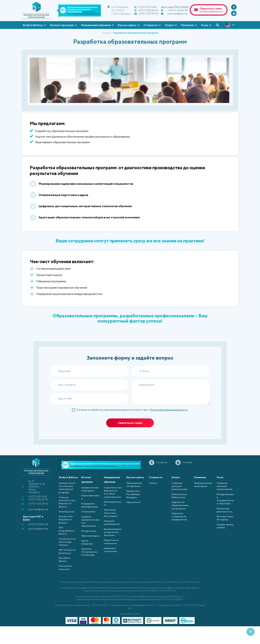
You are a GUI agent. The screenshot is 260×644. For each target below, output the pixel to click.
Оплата (153, 483)
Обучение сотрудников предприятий (179, 517)
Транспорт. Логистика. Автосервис (111, 513)
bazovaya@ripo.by (178, 14)
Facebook (162, 462)
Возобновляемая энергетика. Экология (113, 532)
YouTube (187, 462)
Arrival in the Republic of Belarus (66, 520)
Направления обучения (96, 25)
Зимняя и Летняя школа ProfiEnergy (89, 552)
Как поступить (127, 25)
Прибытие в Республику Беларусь (133, 494)
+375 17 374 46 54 (178, 10)
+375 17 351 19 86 (147, 7)
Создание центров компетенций (179, 486)
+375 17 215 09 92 (148, 14)
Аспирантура (89, 531)
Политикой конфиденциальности (169, 410)
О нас (205, 25)
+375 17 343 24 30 (148, 10)
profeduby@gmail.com (211, 11)
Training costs (67, 512)
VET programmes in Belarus (67, 531)
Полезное (187, 25)
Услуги (169, 25)
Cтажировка (88, 512)
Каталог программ (62, 25)
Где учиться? (133, 502)
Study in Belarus (33, 25)
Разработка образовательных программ (180, 505)
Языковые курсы (90, 536)
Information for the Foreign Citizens (67, 542)
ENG (230, 25)
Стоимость (151, 25)
